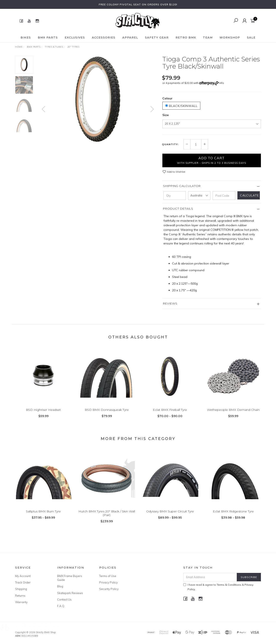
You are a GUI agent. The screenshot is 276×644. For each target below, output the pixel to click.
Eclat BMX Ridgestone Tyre (233, 516)
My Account (23, 576)
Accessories (104, 37)
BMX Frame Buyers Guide (70, 578)
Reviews (170, 303)
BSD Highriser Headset (43, 414)
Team (208, 37)
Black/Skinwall (181, 106)
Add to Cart (212, 160)
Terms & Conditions (229, 585)
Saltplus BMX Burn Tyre (43, 516)
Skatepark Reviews (70, 593)
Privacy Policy (108, 582)
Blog (60, 586)
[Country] (199, 196)
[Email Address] (210, 577)
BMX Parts (48, 37)
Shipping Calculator (182, 186)
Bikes (26, 37)
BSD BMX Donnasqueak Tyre (107, 414)
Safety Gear (157, 37)
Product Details (178, 209)
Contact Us (64, 599)
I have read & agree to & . (218, 587)
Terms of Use (108, 576)
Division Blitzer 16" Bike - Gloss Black (40, 626)
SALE (251, 37)
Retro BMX (186, 37)
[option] (98, 99)
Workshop (230, 37)
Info (222, 83)
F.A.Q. (61, 606)
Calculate (249, 195)
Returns (20, 596)
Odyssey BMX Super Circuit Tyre (170, 516)
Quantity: (170, 144)
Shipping (21, 589)
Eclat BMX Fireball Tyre (170, 414)
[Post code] (224, 196)
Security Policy (109, 589)
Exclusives (75, 37)
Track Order (23, 582)
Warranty (21, 602)
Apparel (130, 37)
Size (165, 115)
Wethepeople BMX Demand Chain (233, 414)
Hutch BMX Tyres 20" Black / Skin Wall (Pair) (107, 518)
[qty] (175, 196)
